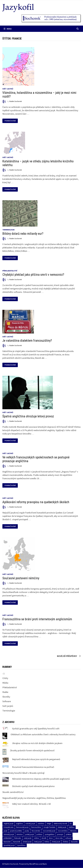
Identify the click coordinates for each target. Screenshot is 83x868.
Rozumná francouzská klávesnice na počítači (33, 767)
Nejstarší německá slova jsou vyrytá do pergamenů (36, 759)
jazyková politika (16, 831)
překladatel (8, 838)
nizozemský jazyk (49, 831)
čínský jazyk (56, 842)
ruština (36, 838)
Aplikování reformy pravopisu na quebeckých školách (36, 502)
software (68, 838)
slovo (51, 838)
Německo (74, 831)
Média (5, 683)
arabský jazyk (30, 824)
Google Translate (49, 827)
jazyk (5, 831)
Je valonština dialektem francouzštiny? (27, 341)
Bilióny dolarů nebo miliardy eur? (23, 234)
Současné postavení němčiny (21, 578)
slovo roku (59, 838)
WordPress (34, 864)
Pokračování (10, 121)
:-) (3, 673)
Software (7, 701)
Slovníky (6, 697)
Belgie (49, 824)
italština (72, 827)
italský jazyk (62, 827)
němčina (20, 834)
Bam (45, 864)
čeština (47, 842)
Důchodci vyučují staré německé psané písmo (33, 786)
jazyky (27, 831)
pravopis (60, 834)
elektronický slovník (60, 824)
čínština (66, 842)
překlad (69, 834)
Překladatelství (10, 271)
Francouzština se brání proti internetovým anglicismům (37, 619)
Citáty (5, 678)
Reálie (5, 692)
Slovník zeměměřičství (13, 792)
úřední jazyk (27, 842)
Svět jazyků (8, 89)
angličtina (19, 824)
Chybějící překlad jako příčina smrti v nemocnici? (33, 275)
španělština (21, 845)
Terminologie (8, 230)
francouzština (36, 827)
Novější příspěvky (67, 656)
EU (71, 824)
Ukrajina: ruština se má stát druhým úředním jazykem (37, 743)
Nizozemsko (36, 831)
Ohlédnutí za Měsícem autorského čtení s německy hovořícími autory (43, 734)
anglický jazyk (9, 824)
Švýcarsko (74, 842)
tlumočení (7, 842)
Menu (8, 29)
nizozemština (63, 831)
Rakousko (18, 838)
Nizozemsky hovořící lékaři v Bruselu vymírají (23, 773)
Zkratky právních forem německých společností (32, 750)
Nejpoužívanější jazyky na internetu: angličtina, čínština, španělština (34, 798)
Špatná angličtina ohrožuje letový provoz (28, 416)
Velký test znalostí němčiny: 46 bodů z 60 (31, 804)
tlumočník (17, 842)
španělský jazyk (9, 845)
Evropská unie (9, 827)
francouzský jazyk (22, 827)
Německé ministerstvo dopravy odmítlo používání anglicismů (41, 779)
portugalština (50, 834)
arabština (41, 824)
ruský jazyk (28, 838)
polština (39, 834)
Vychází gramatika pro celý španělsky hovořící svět (36, 729)
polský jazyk (30, 834)
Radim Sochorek (16, 101)
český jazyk (38, 842)
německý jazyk (9, 834)
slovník (44, 838)
